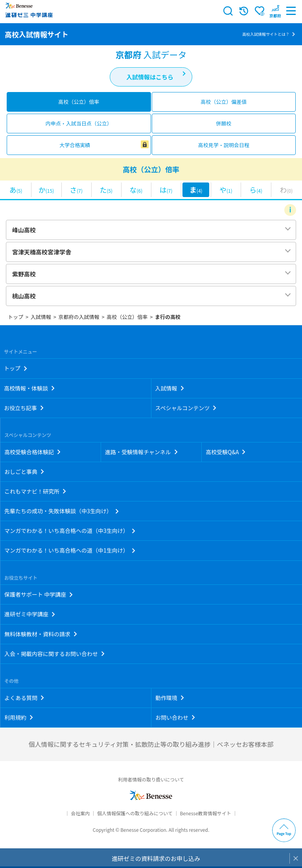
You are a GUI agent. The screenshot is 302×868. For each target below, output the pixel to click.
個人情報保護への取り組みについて (135, 813)
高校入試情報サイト (37, 34)
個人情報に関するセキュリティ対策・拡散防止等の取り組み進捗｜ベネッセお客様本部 (151, 744)
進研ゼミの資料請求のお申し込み (156, 858)
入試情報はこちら (150, 77)
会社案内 (80, 813)
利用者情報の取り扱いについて (151, 779)
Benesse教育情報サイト (205, 813)
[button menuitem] (275, 11)
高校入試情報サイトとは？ (266, 34)
